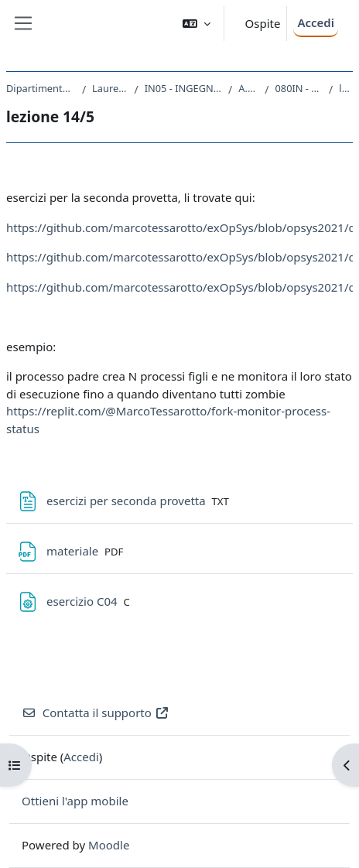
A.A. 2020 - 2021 (248, 88)
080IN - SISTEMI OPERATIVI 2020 (299, 88)
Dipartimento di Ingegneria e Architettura (41, 88)
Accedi (316, 22)
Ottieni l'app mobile (75, 801)
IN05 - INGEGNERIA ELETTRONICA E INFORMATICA (183, 88)
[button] (197, 24)
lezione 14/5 (346, 88)
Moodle (109, 845)
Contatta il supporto (96, 713)
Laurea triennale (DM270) (110, 88)
